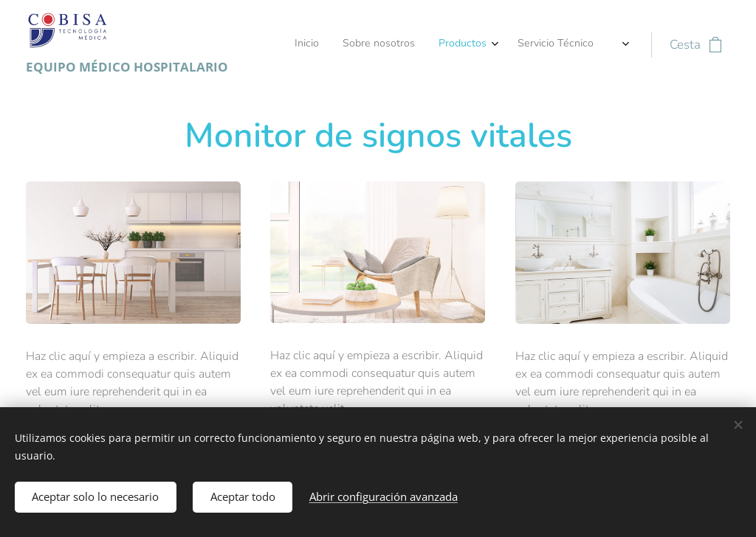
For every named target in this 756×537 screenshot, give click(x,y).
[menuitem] (526, 45)
